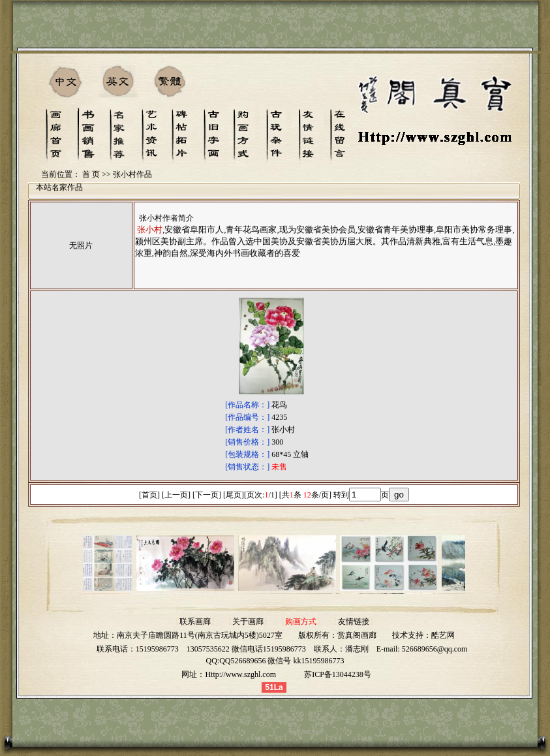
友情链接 (354, 622)
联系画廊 (195, 622)
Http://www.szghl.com (240, 674)
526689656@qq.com (435, 649)
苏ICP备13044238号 (338, 674)
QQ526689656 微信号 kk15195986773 (282, 661)
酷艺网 (443, 635)
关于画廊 (248, 622)
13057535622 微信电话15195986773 (246, 649)
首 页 (91, 174)
